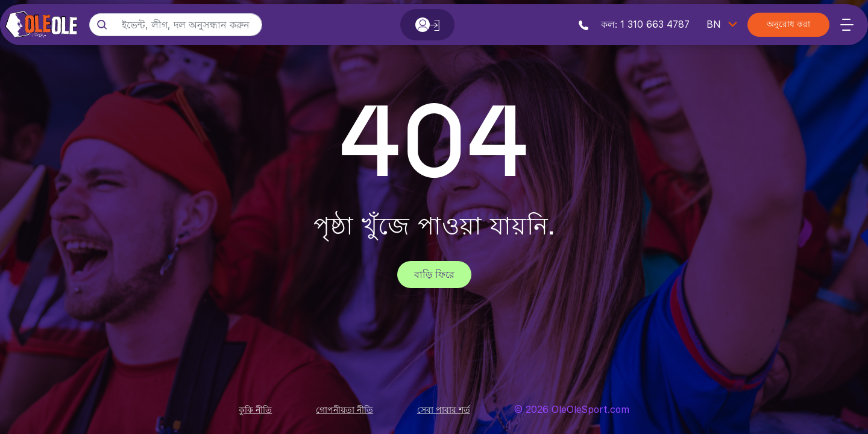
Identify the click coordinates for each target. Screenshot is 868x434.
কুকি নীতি (255, 410)
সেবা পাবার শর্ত (444, 410)
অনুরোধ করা (788, 25)
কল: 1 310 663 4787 (634, 24)
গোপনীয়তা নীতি (344, 410)
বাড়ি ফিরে (434, 275)
